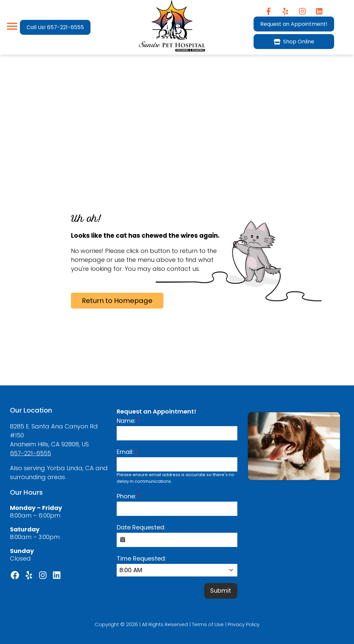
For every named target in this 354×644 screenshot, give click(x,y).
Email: (127, 452)
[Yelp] (286, 11)
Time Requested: (141, 558)
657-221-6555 (30, 453)
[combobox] (177, 570)
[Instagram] (302, 11)
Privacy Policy (244, 623)
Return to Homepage (117, 301)
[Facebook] (269, 11)
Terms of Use (208, 623)
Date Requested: (141, 527)
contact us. (183, 269)
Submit (221, 591)
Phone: (129, 496)
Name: (128, 421)
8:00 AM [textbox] (131, 570)
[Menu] (12, 26)
